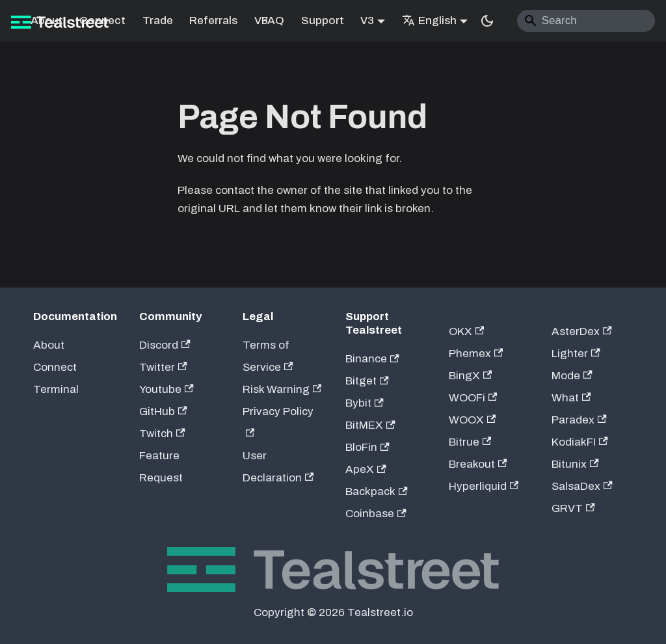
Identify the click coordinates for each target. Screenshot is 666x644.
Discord (165, 345)
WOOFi (473, 398)
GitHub (163, 411)
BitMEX (370, 425)
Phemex (476, 354)
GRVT (573, 508)
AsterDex (582, 331)
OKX (467, 331)
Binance (372, 359)
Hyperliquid (484, 486)
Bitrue (470, 442)
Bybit (365, 403)
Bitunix (575, 464)
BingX (471, 376)
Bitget (367, 381)
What (571, 398)
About (47, 20)
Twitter (163, 367)
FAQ (273, 20)
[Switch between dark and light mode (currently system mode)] (487, 21)
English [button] (429, 20)
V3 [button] (367, 20)
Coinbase (376, 514)
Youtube (166, 389)
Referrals (213, 20)
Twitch (162, 434)
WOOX (473, 420)
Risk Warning (282, 389)
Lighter (576, 354)
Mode (572, 376)
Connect (102, 20)
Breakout (478, 464)
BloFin (367, 447)
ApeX (366, 469)
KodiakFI (580, 442)
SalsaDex (582, 486)
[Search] (586, 21)
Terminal (56, 389)
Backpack (377, 491)
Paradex (579, 420)
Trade (158, 20)
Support (323, 20)
